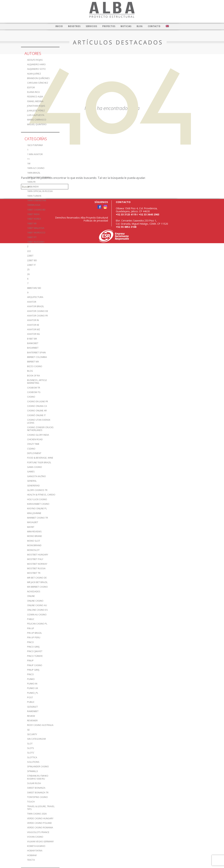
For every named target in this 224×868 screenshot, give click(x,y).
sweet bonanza (36, 788)
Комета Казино (36, 846)
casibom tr (34, 388)
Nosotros (74, 26)
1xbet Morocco (36, 233)
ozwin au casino (37, 615)
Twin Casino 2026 (37, 814)
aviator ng (34, 334)
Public (31, 702)
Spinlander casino (38, 767)
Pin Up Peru (34, 637)
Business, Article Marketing (37, 382)
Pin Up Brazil (34, 633)
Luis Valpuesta (36, 115)
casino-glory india (38, 435)
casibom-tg (34, 392)
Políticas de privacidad (96, 221)
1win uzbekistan (37, 200)
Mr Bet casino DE (37, 578)
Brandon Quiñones (38, 78)
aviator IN (33, 320)
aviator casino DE (38, 311)
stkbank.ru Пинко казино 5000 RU (38, 777)
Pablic (31, 619)
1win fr (31, 182)
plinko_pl (33, 693)
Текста (31, 860)
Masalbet (33, 522)
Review (31, 716)
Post (30, 697)
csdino (31, 449)
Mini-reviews (34, 532)
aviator (32, 302)
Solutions (33, 762)
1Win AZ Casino (36, 168)
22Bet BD (32, 260)
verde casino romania (40, 828)
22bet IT (31, 265)
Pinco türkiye (35, 656)
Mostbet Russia (36, 568)
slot (30, 744)
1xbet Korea (34, 219)
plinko (31, 679)
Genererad (33, 486)
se (28, 730)
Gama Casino (35, 467)
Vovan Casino (35, 837)
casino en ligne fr (38, 401)
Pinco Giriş (33, 647)
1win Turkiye (34, 196)
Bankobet (33, 343)
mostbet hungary (38, 555)
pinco (30, 642)
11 (28, 159)
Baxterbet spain (36, 353)
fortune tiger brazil (39, 462)
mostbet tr (34, 573)
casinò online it (36, 415)
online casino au (37, 605)
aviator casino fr (37, 316)
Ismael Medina (35, 101)
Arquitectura (35, 297)
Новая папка (35, 851)
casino (31, 397)
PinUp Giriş (33, 670)
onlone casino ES (37, 610)
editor (31, 87)
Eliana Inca (33, 92)
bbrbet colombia (37, 357)
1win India (33, 187)
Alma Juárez (34, 74)
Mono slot (34, 541)
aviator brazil (36, 306)
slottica (32, 757)
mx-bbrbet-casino (37, 587)
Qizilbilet (32, 707)
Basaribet (33, 348)
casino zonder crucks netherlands (40, 429)
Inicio (59, 26)
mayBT (31, 527)
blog (30, 371)
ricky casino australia (40, 725)
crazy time (33, 444)
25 (28, 269)
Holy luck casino (37, 499)
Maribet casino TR (38, 518)
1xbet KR (32, 224)
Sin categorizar (36, 739)
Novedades (34, 592)
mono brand (35, 536)
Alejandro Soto (36, 69)
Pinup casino (35, 665)
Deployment (34, 453)
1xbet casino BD (36, 210)
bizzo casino (35, 366)
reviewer (32, 721)
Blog (140, 26)
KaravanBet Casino (38, 504)
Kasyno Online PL (37, 508)
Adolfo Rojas (35, 60)
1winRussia (34, 205)
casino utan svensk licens (39, 421)
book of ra (34, 376)
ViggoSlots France (38, 832)
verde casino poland (39, 823)
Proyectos (109, 26)
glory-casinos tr (37, 490)
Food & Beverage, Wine (40, 458)
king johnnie (34, 513)
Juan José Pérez (36, 111)
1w (29, 164)
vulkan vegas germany (40, 842)
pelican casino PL (37, 624)
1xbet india (33, 214)
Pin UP (31, 628)
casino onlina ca (37, 406)
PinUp (30, 661)
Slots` (31, 753)
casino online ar (37, 411)
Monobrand (34, 545)
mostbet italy (35, 559)
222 (29, 251)
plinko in (32, 684)
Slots (31, 748)
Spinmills (33, 771)
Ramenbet (33, 711)
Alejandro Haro (36, 64)
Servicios (91, 26)
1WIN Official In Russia (40, 191)
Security (32, 734)
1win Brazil (34, 173)
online (31, 596)
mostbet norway (37, 564)
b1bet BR (32, 339)
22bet (30, 256)
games (31, 472)
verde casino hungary (40, 818)
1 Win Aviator (35, 154)
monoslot (33, 550)
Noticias (126, 26)
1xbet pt (32, 237)
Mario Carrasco (37, 120)
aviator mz (34, 329)
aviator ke (33, 325)
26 (28, 274)
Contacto (154, 26)
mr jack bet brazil (37, 582)
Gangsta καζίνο (36, 476)
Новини (32, 855)
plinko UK (33, 688)
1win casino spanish (39, 177)
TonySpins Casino (37, 797)
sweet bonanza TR (38, 793)
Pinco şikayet (35, 651)
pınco (30, 674)
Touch (31, 802)
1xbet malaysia (36, 228)
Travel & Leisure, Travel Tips (41, 808)
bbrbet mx (33, 362)
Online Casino (35, 601)
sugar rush (34, 783)
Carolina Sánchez (38, 83)
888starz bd (34, 288)
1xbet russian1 (36, 242)
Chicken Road (35, 439)
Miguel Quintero (37, 124)
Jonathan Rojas (36, 106)
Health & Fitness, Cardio (41, 495)
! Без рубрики (35, 145)
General (32, 481)
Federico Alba (35, 97)
